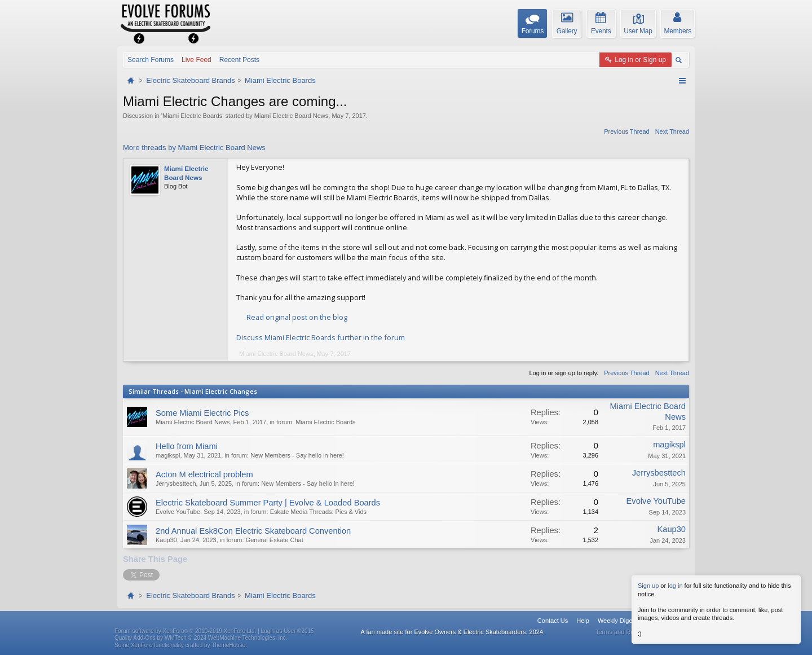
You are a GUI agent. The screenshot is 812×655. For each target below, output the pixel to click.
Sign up (648, 586)
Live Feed (197, 60)
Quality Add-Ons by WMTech (201, 638)
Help (583, 621)
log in (675, 586)
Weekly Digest (617, 621)
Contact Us (553, 621)
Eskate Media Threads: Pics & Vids (318, 512)
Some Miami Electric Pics (202, 413)
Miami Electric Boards (192, 116)
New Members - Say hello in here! (297, 455)
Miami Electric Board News (291, 116)
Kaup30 (166, 540)
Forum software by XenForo (185, 631)
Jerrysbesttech (176, 483)
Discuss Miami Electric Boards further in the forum (321, 337)
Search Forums (151, 60)
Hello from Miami (187, 446)
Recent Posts (239, 60)
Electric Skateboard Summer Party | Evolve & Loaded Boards (268, 503)
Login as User (288, 631)
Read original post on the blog (297, 317)
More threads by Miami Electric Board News (194, 148)
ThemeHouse (228, 645)
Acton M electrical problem (204, 474)
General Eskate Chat (275, 540)
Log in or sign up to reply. (564, 373)
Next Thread (672, 131)
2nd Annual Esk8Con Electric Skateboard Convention (253, 531)
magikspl (168, 455)
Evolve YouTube (178, 512)
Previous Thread (627, 131)
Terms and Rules (619, 632)
